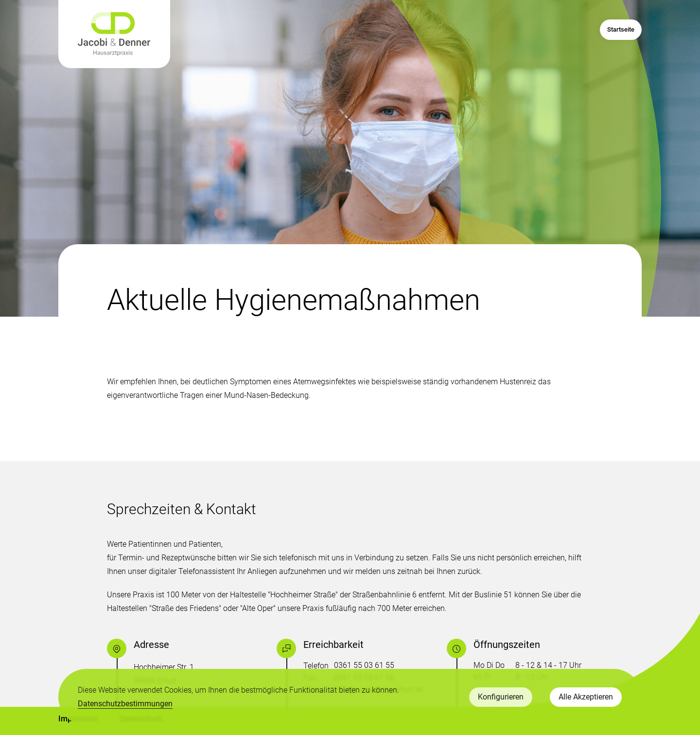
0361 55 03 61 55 (364, 665)
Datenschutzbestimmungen (125, 704)
